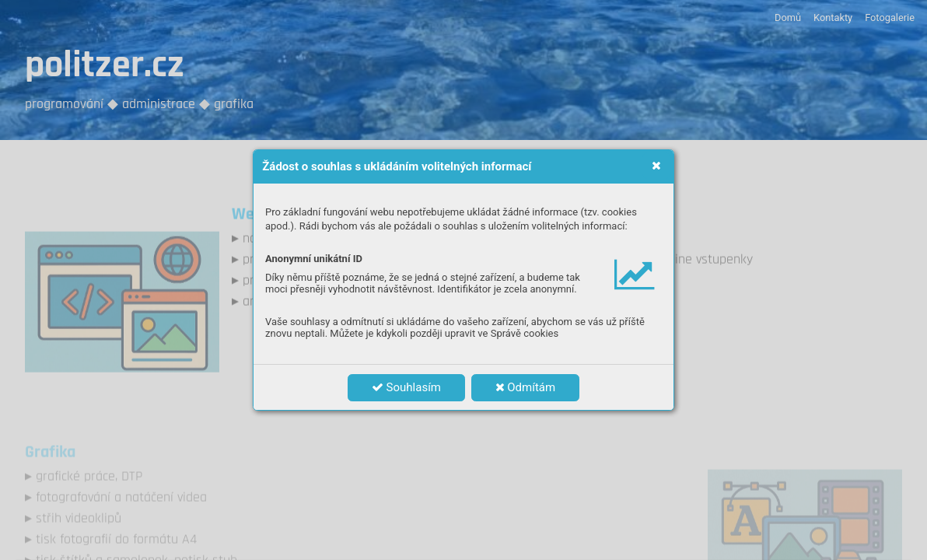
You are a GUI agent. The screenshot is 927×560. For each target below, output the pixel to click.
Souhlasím (406, 387)
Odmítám (526, 387)
